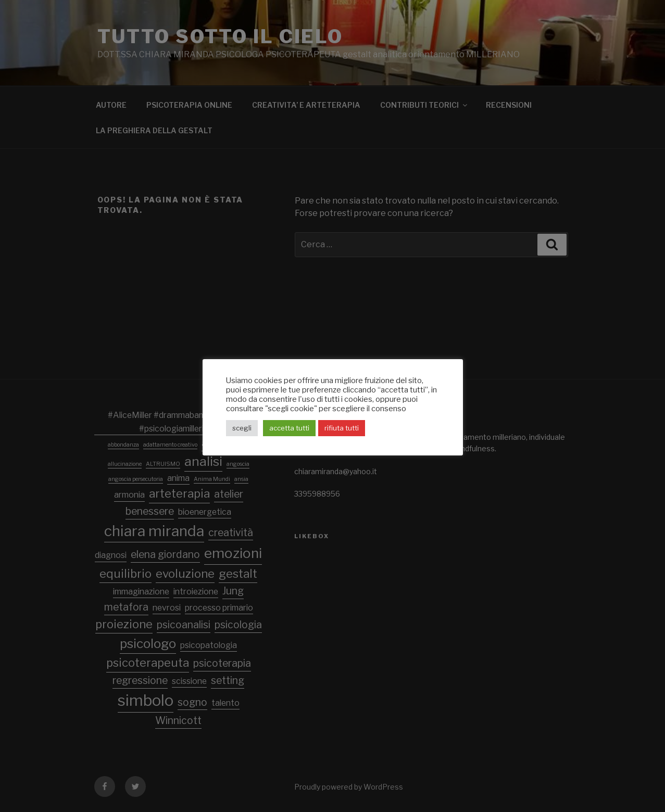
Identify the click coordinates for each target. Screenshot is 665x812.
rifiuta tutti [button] (342, 428)
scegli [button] (242, 428)
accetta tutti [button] (289, 428)
